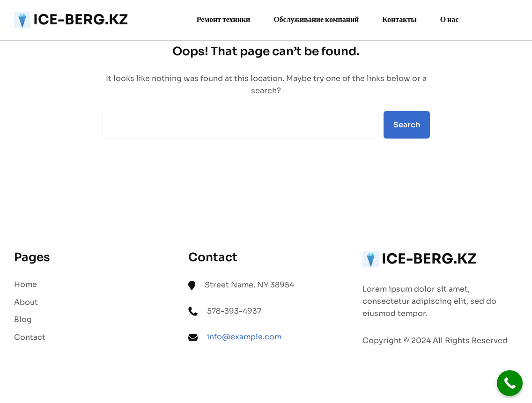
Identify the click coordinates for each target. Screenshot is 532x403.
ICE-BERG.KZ (81, 20)
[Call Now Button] (510, 383)
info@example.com (244, 337)
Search (407, 125)
